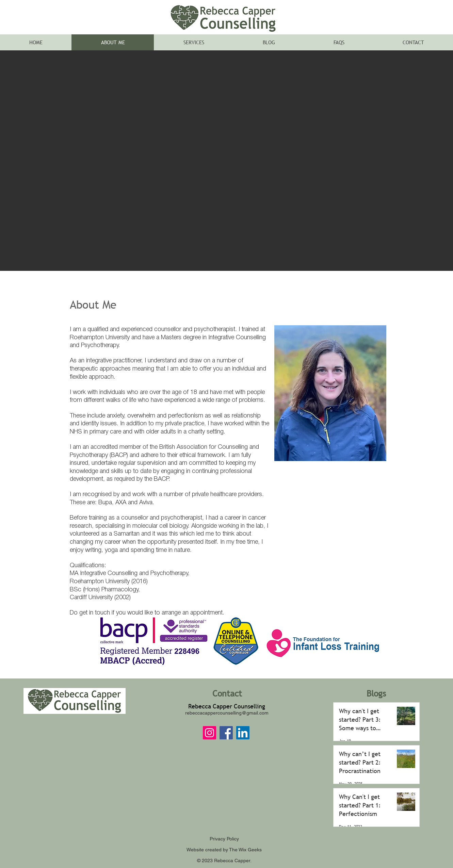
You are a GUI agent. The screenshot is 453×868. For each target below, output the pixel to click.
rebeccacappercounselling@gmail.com (227, 713)
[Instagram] (209, 733)
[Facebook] (226, 733)
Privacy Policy (224, 839)
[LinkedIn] (243, 733)
